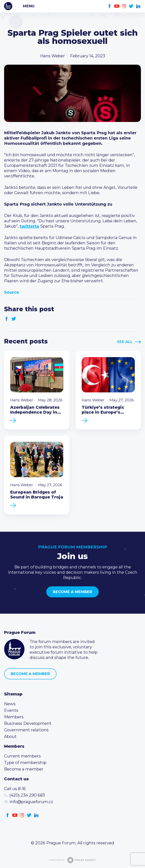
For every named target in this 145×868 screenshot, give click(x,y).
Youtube (117, 6)
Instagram (124, 6)
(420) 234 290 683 (27, 795)
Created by (72, 860)
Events (11, 710)
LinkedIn (138, 6)
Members (14, 717)
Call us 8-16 (15, 789)
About (10, 736)
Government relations (26, 730)
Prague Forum (8, 6)
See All (125, 342)
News (10, 704)
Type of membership (25, 763)
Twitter (131, 6)
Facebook (110, 6)
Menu (29, 6)
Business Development (28, 723)
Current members (22, 756)
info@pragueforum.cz (31, 802)
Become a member (72, 592)
